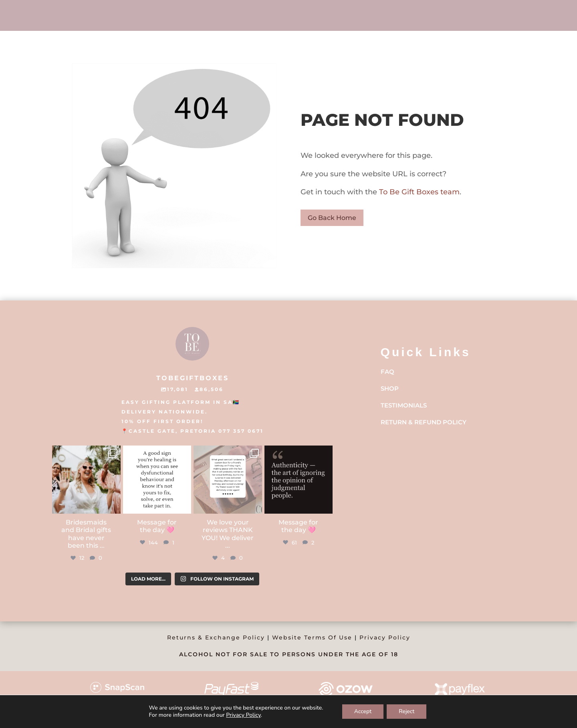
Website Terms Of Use (312, 637)
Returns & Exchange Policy (216, 637)
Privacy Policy (385, 637)
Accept (363, 711)
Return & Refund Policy (424, 422)
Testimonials (404, 405)
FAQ (387, 372)
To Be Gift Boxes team (418, 192)
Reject (407, 711)
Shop (390, 388)
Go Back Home (332, 218)
